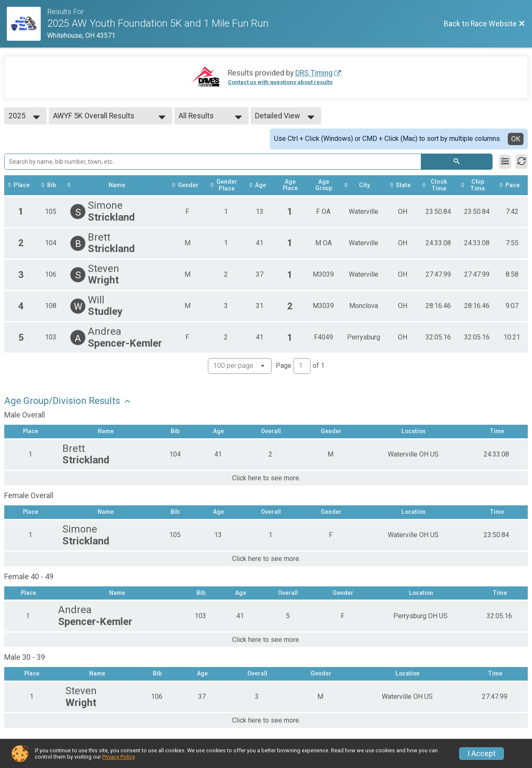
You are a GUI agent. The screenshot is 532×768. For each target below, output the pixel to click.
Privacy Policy (118, 757)
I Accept (482, 754)
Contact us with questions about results (280, 82)
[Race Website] (27, 24)
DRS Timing (314, 73)
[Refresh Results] (522, 162)
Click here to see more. (266, 478)
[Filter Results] (505, 162)
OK (516, 139)
